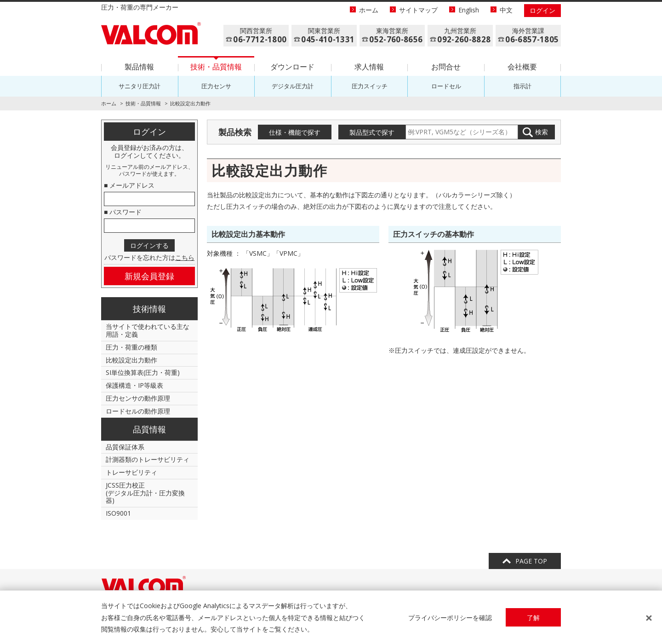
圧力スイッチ (370, 86)
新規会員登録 (149, 276)
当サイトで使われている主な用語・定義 (148, 330)
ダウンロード (292, 67)
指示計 (522, 86)
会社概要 (522, 67)
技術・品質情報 (216, 67)
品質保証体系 (125, 447)
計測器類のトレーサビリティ (148, 459)
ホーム (369, 10)
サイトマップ (418, 10)
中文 (506, 10)
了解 (533, 618)
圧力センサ (216, 86)
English (469, 10)
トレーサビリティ (131, 472)
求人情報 (369, 67)
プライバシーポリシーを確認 (450, 618)
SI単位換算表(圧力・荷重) (143, 372)
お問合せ (446, 67)
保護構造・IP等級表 (134, 385)
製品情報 (139, 67)
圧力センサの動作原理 (138, 398)
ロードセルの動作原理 (138, 411)
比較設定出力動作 (131, 360)
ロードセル (446, 86)
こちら (185, 257)
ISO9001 (118, 513)
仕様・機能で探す (295, 132)
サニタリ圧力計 (140, 86)
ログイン (542, 10)
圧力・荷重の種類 (131, 347)
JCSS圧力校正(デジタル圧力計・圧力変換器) (145, 493)
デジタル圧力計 (293, 86)
